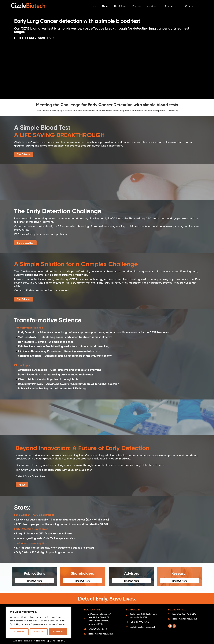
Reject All (39, 632)
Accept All (58, 632)
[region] (39, 622)
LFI (65, 641)
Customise (19, 632)
